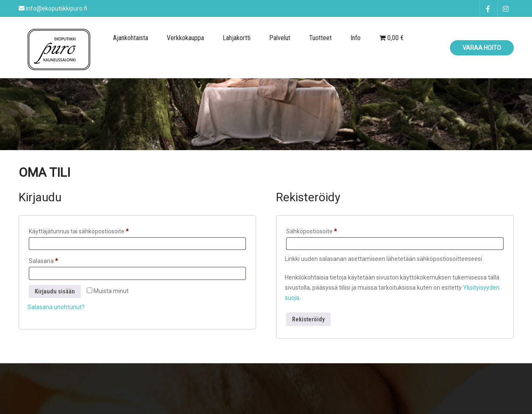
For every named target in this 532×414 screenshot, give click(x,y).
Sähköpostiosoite (325, 230)
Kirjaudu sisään (55, 291)
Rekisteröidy (308, 319)
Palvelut (280, 38)
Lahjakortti (237, 38)
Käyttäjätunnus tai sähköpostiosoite (92, 230)
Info (356, 38)
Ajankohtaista (131, 38)
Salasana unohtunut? (56, 307)
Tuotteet (320, 38)
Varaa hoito (482, 48)
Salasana (57, 260)
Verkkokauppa (185, 38)
